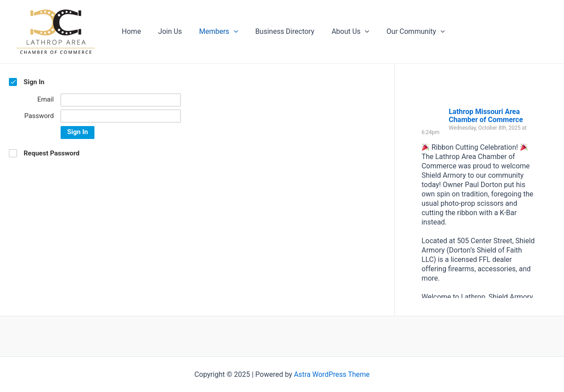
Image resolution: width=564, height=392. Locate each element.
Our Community (399, 32)
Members (211, 32)
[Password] (121, 116)
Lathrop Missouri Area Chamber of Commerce (486, 116)
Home (130, 31)
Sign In (78, 132)
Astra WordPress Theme (332, 374)
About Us (337, 32)
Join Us (166, 31)
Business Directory (275, 31)
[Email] (121, 100)
